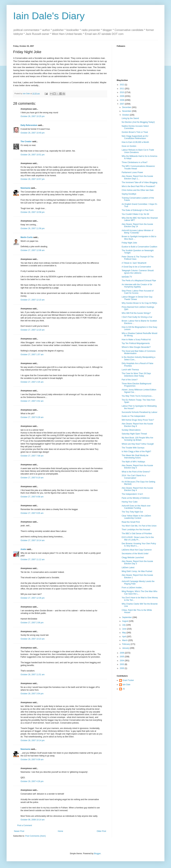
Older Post (101, 831)
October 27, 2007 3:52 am (32, 401)
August (126, 621)
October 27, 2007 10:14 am (33, 540)
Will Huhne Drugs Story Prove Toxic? (138, 420)
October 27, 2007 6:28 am (32, 417)
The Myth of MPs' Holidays (133, 462)
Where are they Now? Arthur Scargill (138, 444)
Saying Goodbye (129, 194)
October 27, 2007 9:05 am (32, 513)
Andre (23, 549)
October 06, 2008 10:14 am (33, 820)
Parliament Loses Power (132, 172)
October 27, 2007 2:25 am (32, 382)
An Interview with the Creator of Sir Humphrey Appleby (137, 286)
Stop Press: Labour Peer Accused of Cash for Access (138, 292)
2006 (122, 653)
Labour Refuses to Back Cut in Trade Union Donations (138, 151)
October (126, 115)
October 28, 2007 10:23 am (33, 639)
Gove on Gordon (129, 146)
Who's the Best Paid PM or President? (138, 186)
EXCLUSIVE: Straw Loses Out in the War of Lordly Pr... (138, 538)
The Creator (26, 142)
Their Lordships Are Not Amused (136, 530)
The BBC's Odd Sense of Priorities (137, 534)
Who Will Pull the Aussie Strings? (136, 313)
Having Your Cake (130, 502)
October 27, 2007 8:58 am (32, 497)
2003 (122, 664)
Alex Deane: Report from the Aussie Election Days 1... (137, 177)
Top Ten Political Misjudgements (136, 343)
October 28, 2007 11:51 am (33, 675)
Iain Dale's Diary (49, 16)
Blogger (97, 854)
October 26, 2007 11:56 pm (33, 228)
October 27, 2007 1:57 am (32, 355)
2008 (122, 100)
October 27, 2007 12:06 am (33, 250)
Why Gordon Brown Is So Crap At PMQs (139, 303)
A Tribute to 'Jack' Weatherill (134, 263)
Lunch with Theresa (130, 370)
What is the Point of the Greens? (136, 472)
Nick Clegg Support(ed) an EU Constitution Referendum (135, 137)
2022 (122, 85)
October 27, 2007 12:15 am (33, 300)
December (127, 107)
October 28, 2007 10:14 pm (33, 740)
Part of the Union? (130, 380)
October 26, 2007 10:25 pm (33, 116)
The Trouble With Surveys (133, 448)
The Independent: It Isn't (132, 494)
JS (124, 689)
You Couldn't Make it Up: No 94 (135, 214)
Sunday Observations (131, 430)
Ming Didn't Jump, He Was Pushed (137, 571)
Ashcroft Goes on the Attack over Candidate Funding (136, 507)
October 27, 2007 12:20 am (33, 330)
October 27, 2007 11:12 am (33, 559)
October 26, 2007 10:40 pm (33, 133)
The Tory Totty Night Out (132, 512)
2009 (122, 96)
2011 (122, 89)
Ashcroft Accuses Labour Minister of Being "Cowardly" (137, 232)
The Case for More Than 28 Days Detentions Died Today (136, 375)
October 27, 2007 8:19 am (32, 478)
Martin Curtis (27, 237)
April (124, 637)
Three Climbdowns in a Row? (135, 162)
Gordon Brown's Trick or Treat (135, 132)
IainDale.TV (127, 277)
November (127, 111)
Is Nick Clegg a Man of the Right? (136, 452)
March (125, 640)
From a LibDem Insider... (132, 588)
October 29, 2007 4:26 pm (32, 781)
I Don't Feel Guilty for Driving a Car (137, 317)
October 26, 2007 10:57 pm (33, 179)
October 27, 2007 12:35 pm (33, 598)
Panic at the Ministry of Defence (136, 498)
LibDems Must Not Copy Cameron (137, 550)
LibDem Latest (128, 568)
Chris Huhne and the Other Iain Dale (138, 190)
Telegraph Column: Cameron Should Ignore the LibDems (138, 272)
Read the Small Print (131, 522)
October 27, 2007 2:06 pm (32, 623)
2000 (122, 668)
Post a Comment (25, 825)
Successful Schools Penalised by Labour (140, 412)
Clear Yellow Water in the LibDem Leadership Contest (136, 517)
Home (61, 831)
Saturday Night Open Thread (134, 434)
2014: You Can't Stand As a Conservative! (134, 477)
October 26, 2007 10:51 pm (33, 155)
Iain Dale (126, 685)
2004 (122, 661)
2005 (122, 657)
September (127, 617)
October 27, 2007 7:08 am (32, 456)
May (124, 633)
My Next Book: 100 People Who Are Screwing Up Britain (137, 439)
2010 (122, 92)
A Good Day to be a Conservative (136, 267)
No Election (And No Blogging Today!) (138, 122)
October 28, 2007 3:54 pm (32, 694)
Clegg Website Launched (133, 558)
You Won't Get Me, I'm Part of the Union (139, 526)
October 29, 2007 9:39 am (32, 760)
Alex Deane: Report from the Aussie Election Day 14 (137, 225)
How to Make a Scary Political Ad (136, 340)
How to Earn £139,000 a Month (135, 142)
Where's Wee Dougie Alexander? (136, 347)
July (124, 625)
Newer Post (19, 831)
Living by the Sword (130, 118)
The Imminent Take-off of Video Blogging (139, 182)
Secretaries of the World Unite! (135, 554)
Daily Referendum (29, 125)
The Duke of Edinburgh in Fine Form (138, 210)
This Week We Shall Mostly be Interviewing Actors (135, 457)
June (125, 629)
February (126, 644)
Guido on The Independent (133, 416)
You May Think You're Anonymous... (137, 396)
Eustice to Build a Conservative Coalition (139, 247)
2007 (122, 104)
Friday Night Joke (129, 243)
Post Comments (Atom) (35, 836)
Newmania (25, 188)
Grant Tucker (128, 680)
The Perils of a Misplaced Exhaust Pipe (139, 281)
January (126, 648)
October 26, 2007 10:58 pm (33, 212)
